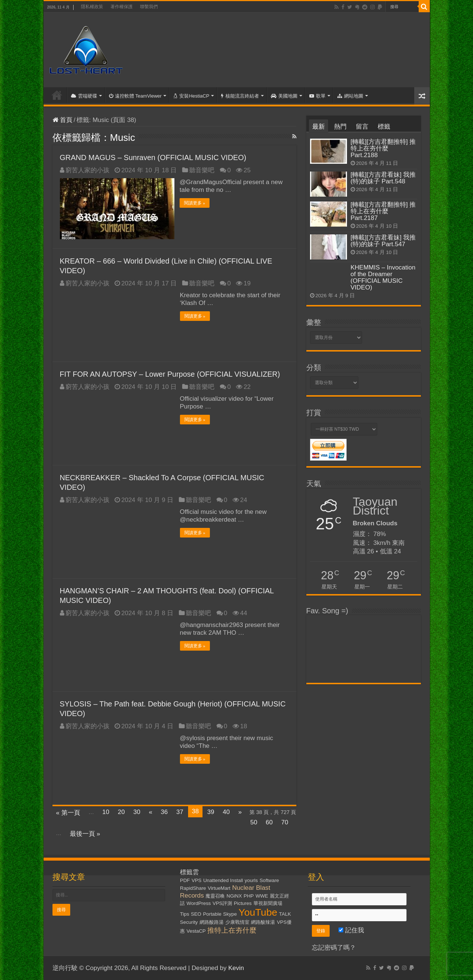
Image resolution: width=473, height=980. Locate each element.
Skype (230, 914)
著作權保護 (122, 7)
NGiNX (234, 896)
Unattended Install (223, 880)
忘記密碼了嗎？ (334, 948)
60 (269, 822)
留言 (362, 127)
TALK (285, 914)
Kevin (236, 968)
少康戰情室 (237, 922)
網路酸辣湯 (263, 922)
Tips (185, 914)
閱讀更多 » (195, 203)
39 (211, 812)
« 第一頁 (68, 813)
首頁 (57, 95)
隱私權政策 (92, 7)
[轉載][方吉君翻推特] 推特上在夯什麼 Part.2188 (383, 148)
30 (137, 812)
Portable (212, 914)
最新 (319, 127)
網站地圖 (350, 96)
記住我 (351, 930)
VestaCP (196, 931)
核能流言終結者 (240, 96)
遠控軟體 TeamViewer (135, 96)
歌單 (317, 96)
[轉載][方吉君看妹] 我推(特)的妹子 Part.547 (383, 241)
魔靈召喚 (215, 896)
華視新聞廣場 (268, 903)
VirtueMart (219, 888)
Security (189, 922)
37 (180, 812)
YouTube (258, 912)
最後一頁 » (85, 834)
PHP (249, 896)
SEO (196, 914)
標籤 (384, 127)
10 (106, 812)
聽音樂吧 (202, 170)
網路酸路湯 (212, 922)
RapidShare (193, 888)
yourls (251, 880)
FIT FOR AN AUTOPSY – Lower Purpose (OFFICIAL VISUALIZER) (170, 374)
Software (269, 880)
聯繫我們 (149, 7)
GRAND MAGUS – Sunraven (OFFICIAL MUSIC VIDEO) (153, 157)
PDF (185, 880)
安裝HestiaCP (191, 96)
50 (254, 822)
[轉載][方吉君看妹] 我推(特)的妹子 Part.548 (383, 178)
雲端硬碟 (84, 96)
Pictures (243, 903)
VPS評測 (222, 903)
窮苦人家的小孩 (87, 170)
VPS (197, 880)
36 (164, 812)
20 (121, 812)
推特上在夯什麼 (232, 930)
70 (285, 822)
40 (226, 812)
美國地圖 (284, 96)
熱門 (340, 127)
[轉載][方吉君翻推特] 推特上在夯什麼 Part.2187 (383, 211)
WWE (262, 896)
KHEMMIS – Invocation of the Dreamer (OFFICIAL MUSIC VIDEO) (383, 277)
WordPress (199, 903)
